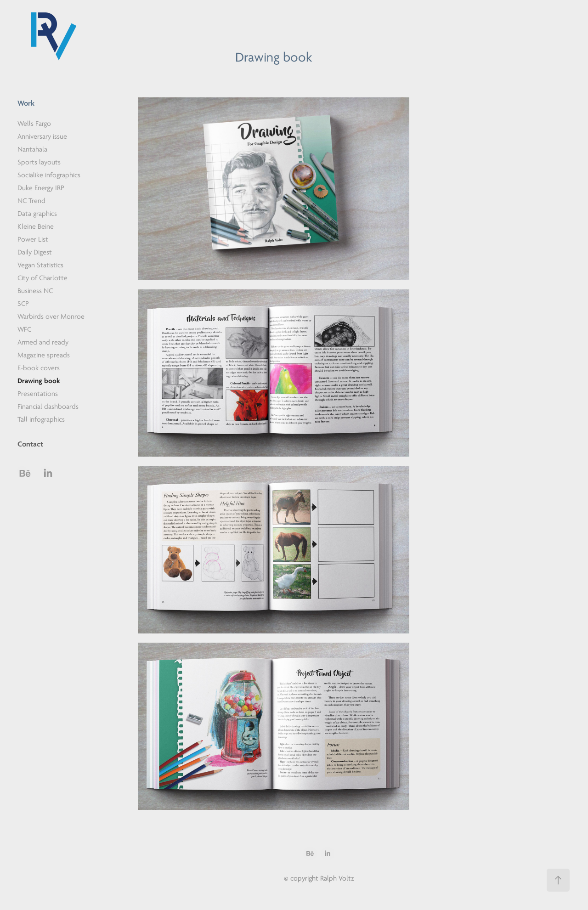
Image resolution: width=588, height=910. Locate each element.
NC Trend (31, 201)
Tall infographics (41, 419)
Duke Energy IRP (41, 188)
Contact (30, 444)
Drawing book (39, 381)
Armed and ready (43, 342)
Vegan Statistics (40, 265)
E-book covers (39, 368)
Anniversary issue (42, 136)
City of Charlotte (42, 278)
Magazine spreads (44, 355)
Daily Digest (35, 252)
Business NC (35, 291)
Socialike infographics (49, 175)
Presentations (38, 394)
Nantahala (32, 149)
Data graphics (37, 214)
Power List (33, 239)
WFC (24, 329)
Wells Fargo (34, 124)
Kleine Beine (36, 226)
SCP (23, 304)
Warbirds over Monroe (51, 317)
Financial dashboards (48, 407)
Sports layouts (39, 162)
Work (26, 103)
